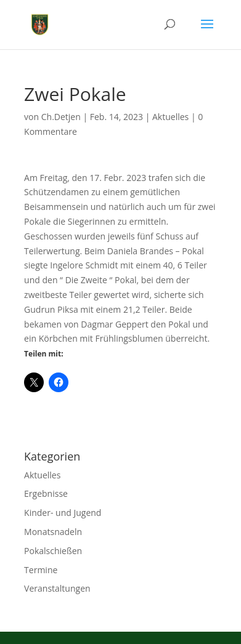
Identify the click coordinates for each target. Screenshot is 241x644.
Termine (41, 570)
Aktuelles (170, 117)
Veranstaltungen (57, 588)
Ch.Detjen (61, 117)
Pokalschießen (53, 551)
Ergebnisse (46, 493)
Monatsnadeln (53, 532)
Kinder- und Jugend (63, 513)
